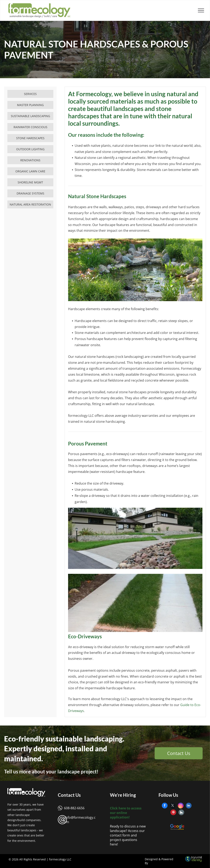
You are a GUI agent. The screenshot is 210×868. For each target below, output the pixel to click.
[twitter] (173, 806)
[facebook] (165, 806)
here (114, 844)
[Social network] (181, 813)
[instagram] (181, 806)
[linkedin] (189, 806)
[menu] (201, 10)
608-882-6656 (74, 808)
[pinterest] (173, 813)
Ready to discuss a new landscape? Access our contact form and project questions (128, 833)
